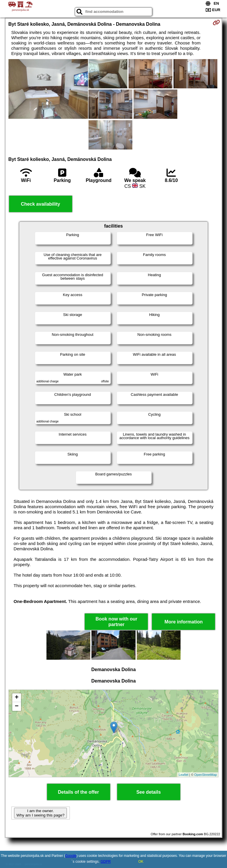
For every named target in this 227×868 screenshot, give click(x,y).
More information (184, 622)
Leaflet (184, 775)
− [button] (17, 707)
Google (71, 856)
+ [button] (17, 698)
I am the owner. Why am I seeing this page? (40, 813)
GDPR (106, 862)
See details (149, 792)
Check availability (40, 204)
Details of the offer (78, 792)
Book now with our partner (116, 622)
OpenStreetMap (206, 775)
